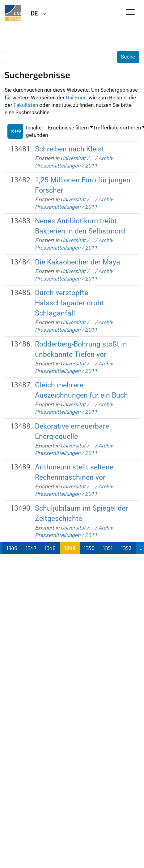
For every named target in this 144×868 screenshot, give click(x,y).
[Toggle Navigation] (130, 13)
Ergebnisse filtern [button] (68, 128)
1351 (108, 548)
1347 (31, 548)
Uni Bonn (76, 98)
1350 (89, 548)
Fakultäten (26, 105)
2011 (91, 166)
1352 (126, 548)
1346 (12, 548)
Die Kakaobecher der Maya (78, 262)
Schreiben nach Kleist (70, 149)
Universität (73, 158)
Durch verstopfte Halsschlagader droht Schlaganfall (69, 303)
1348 (50, 548)
